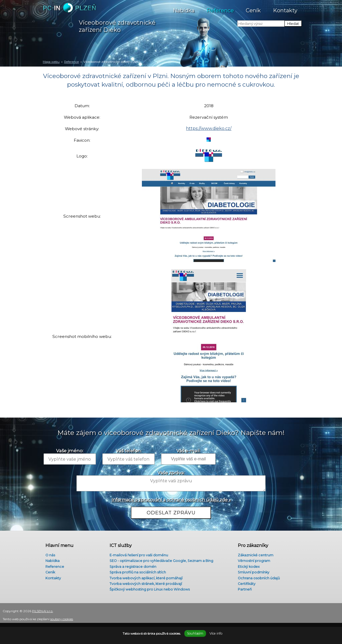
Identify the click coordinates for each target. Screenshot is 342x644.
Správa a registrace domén (132, 565)
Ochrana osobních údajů (257, 577)
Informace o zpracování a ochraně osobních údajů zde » (171, 501)
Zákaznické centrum (254, 552)
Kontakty (285, 8)
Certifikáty (245, 584)
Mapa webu (51, 62)
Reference (220, 8)
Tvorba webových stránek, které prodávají (145, 584)
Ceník (254, 8)
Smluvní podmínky (252, 571)
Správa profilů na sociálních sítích (137, 571)
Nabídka (183, 8)
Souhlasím (195, 633)
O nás (48, 552)
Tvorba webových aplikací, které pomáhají (145, 577)
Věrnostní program (252, 558)
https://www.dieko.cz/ (210, 130)
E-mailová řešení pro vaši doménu (139, 552)
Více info (216, 633)
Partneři (243, 590)
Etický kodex (247, 565)
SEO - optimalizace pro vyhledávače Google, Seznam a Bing (163, 558)
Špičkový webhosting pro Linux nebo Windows (150, 590)
